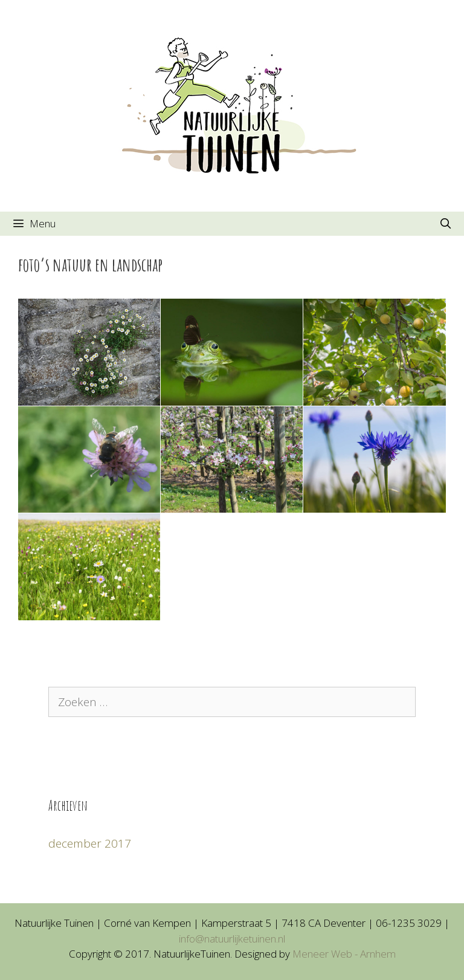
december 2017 (90, 843)
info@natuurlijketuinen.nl (232, 939)
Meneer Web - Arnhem (344, 954)
